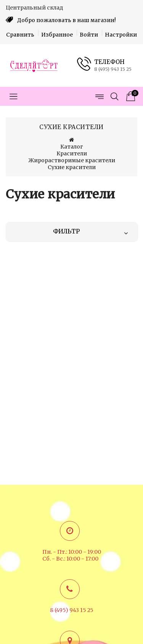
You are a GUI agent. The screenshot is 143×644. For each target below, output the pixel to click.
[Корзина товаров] (130, 96)
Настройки (121, 35)
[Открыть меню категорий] (13, 96)
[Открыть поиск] (114, 96)
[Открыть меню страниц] (99, 96)
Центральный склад (34, 8)
